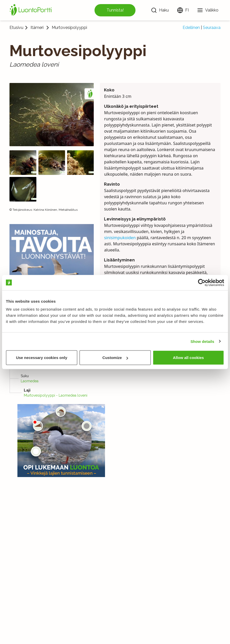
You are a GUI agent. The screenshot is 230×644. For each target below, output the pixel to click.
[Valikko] (208, 10)
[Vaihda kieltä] (183, 10)
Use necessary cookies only (41, 358)
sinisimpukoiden (120, 238)
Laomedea (30, 381)
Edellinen (191, 28)
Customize (115, 358)
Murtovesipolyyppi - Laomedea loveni (56, 395)
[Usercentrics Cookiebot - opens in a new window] (202, 282)
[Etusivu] (32, 10)
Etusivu (16, 28)
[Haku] (160, 10)
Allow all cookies (188, 358)
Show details (202, 341)
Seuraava (212, 28)
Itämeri (37, 28)
